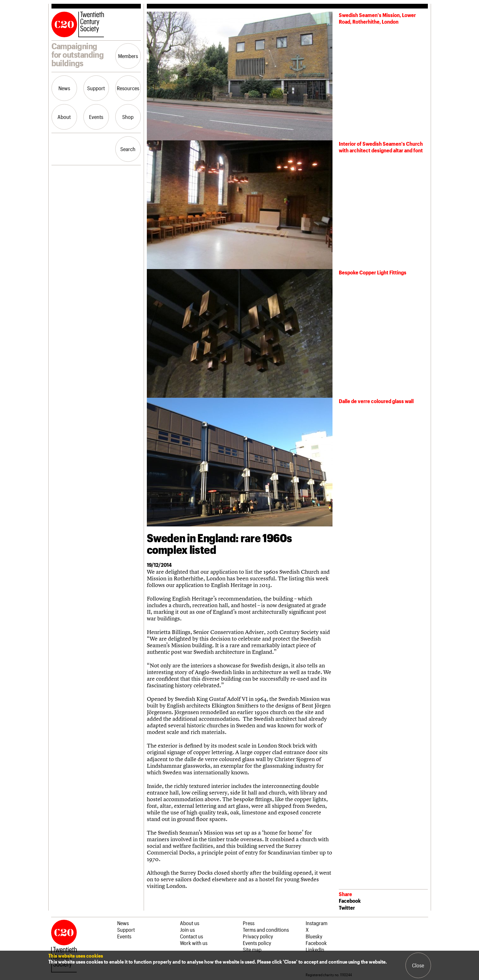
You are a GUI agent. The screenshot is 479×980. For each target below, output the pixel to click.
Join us (187, 930)
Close (418, 965)
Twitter (347, 907)
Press (249, 923)
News (64, 88)
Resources (128, 88)
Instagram (317, 923)
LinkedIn (315, 949)
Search (128, 149)
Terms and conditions (266, 930)
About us (190, 923)
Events (96, 117)
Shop (128, 117)
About (64, 117)
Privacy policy (258, 936)
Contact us (192, 936)
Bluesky (314, 936)
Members (128, 56)
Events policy (257, 943)
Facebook (350, 901)
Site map (252, 949)
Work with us (194, 943)
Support (96, 88)
